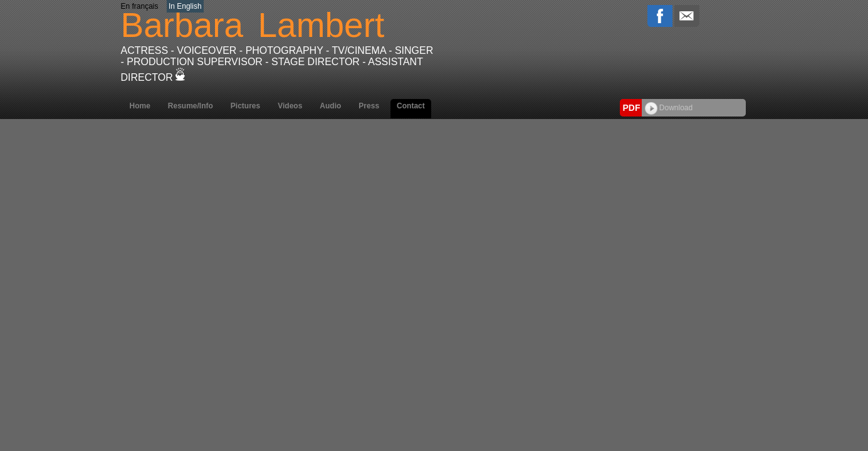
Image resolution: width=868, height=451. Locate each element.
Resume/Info (191, 106)
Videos (290, 106)
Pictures (245, 106)
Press (369, 106)
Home (140, 106)
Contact (411, 106)
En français (140, 6)
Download (669, 108)
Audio (330, 106)
